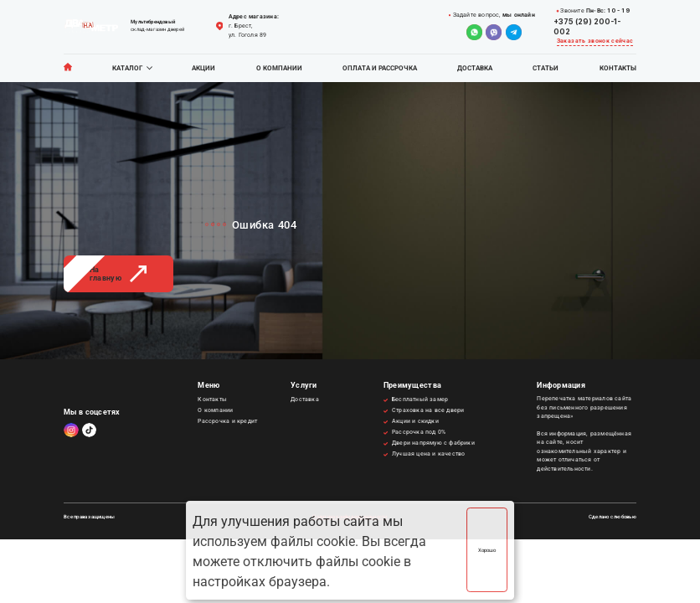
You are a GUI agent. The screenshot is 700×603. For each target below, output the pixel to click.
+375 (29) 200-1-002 (587, 26)
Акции (203, 68)
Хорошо (487, 550)
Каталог (127, 68)
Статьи (546, 68)
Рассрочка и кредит (227, 421)
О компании (279, 68)
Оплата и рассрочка (380, 68)
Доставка (475, 68)
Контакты (618, 68)
